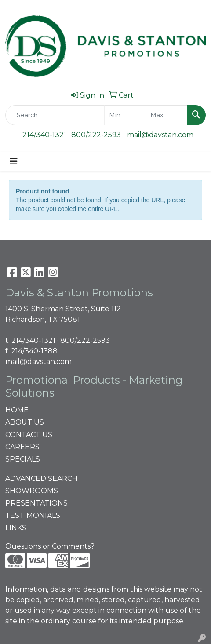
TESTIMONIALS (33, 515)
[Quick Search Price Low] (125, 115)
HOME (17, 410)
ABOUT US (25, 422)
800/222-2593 (96, 135)
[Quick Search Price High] (166, 115)
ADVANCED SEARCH (42, 478)
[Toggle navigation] (14, 161)
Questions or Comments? (50, 546)
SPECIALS (23, 459)
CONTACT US (29, 435)
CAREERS (22, 447)
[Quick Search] (55, 115)
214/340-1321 (44, 135)
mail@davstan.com (160, 135)
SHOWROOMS (32, 491)
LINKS (16, 528)
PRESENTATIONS (36, 503)
